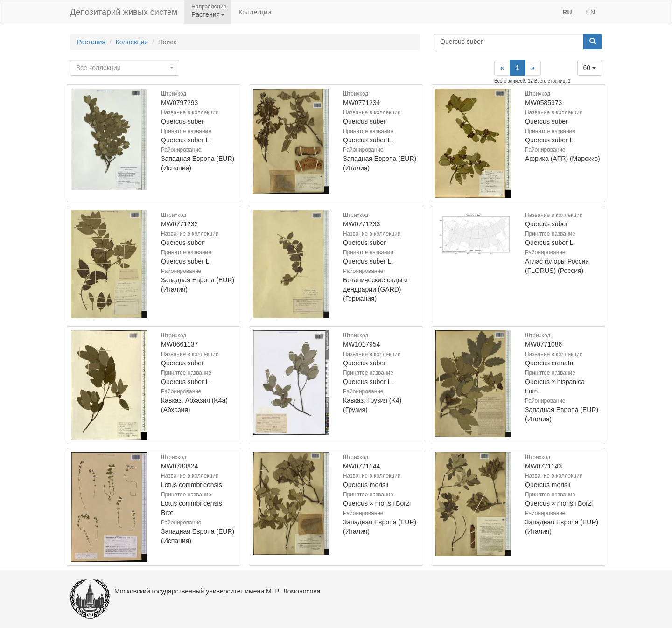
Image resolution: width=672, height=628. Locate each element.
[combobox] (125, 68)
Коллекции (255, 12)
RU (567, 12)
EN (591, 12)
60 (590, 68)
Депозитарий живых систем (124, 12)
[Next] (533, 68)
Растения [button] (208, 14)
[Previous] (502, 68)
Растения (91, 42)
